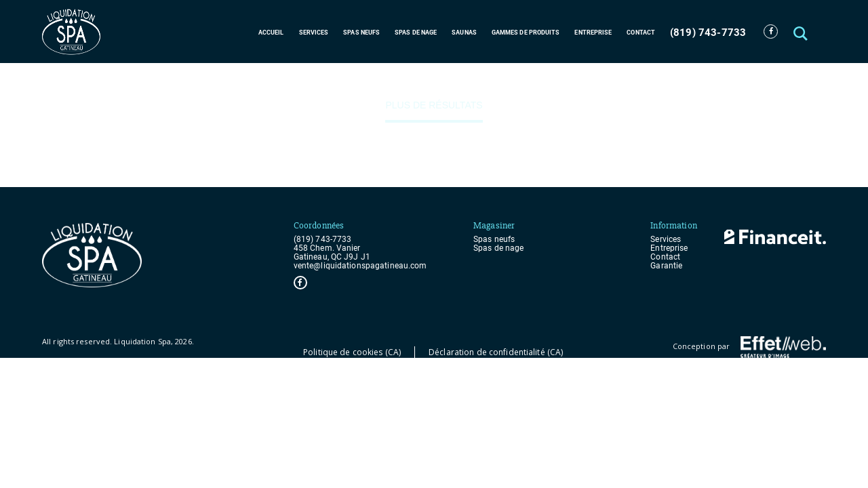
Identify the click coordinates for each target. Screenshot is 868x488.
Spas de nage (416, 33)
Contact (641, 33)
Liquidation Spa (142, 341)
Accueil (271, 33)
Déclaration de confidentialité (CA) (496, 352)
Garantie (666, 266)
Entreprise (593, 33)
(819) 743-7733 (708, 33)
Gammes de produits (526, 33)
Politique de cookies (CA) (352, 352)
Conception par (749, 347)
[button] (802, 32)
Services (314, 33)
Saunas (464, 33)
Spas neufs (361, 33)
